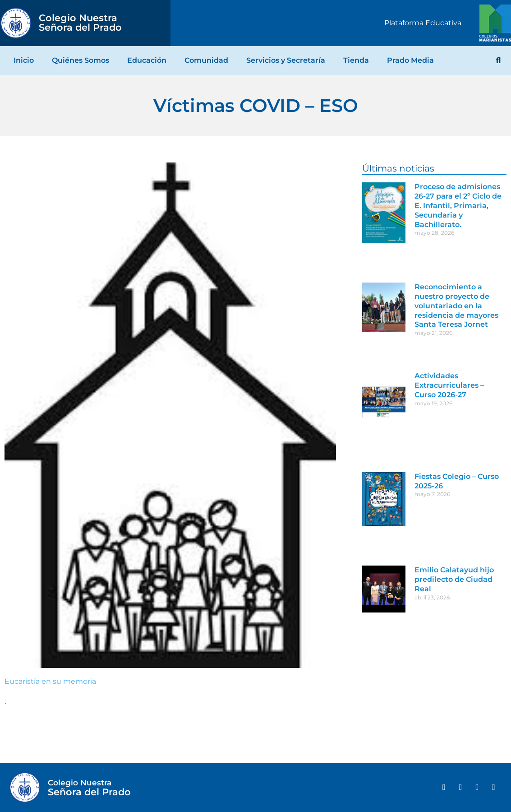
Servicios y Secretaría (286, 60)
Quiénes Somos (81, 60)
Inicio (24, 60)
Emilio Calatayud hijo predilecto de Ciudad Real (454, 579)
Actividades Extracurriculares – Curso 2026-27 (449, 385)
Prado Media (410, 60)
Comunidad (206, 60)
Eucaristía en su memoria (50, 681)
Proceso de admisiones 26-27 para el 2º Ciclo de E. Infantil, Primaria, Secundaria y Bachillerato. (458, 205)
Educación (147, 60)
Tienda (356, 60)
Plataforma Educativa (423, 23)
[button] (498, 60)
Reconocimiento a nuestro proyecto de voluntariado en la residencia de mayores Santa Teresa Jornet (456, 306)
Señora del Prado (80, 23)
